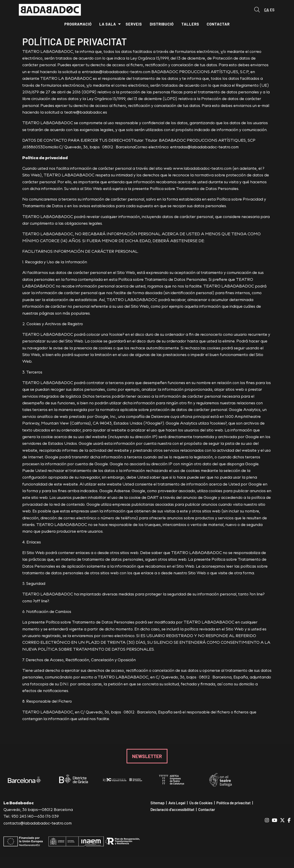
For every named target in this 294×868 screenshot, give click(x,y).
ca (267, 10)
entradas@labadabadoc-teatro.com (204, 147)
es (272, 10)
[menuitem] (78, 24)
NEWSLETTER (147, 756)
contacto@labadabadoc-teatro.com (38, 823)
